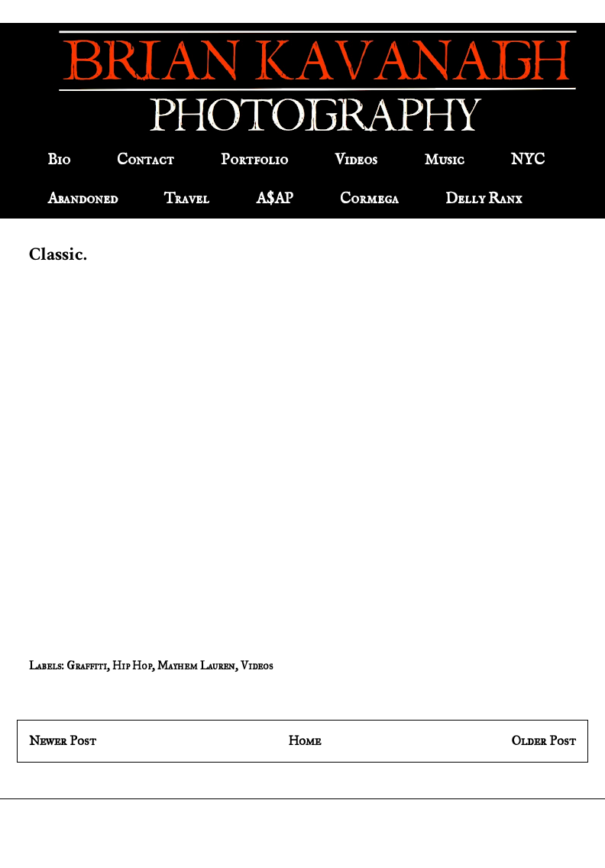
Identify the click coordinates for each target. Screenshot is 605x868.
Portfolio (254, 160)
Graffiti (87, 666)
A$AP (275, 199)
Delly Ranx (484, 199)
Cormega (369, 199)
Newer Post (63, 741)
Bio (59, 160)
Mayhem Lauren (196, 666)
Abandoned (82, 199)
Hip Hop (132, 666)
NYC (528, 160)
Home (304, 741)
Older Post (544, 741)
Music (444, 160)
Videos (356, 160)
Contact (146, 160)
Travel (187, 199)
